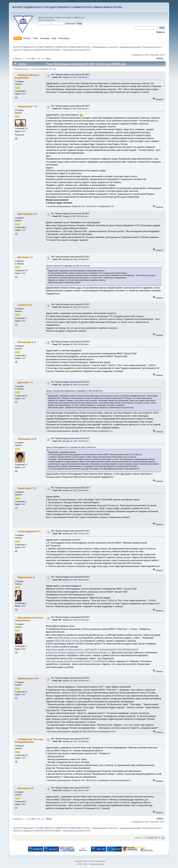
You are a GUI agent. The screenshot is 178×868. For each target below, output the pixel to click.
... (25, 59)
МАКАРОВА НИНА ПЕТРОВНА (47, 50)
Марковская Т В (28, 106)
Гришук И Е (25, 305)
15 (30, 59)
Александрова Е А (29, 531)
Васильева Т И (27, 488)
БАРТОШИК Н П (28, 214)
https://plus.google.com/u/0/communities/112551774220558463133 (77, 661)
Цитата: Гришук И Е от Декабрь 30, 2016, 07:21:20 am (68, 266)
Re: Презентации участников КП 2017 (71, 75)
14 (27, 59)
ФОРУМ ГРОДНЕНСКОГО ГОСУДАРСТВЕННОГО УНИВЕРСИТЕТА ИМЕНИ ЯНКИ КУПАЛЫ (67, 7)
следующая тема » (157, 55)
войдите (77, 17)
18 (39, 59)
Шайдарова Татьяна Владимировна (29, 740)
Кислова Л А (26, 788)
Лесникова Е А (27, 342)
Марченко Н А (26, 577)
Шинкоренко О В (28, 678)
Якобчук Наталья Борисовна (27, 76)
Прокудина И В (27, 439)
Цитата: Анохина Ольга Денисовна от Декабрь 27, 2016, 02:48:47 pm (75, 391)
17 (36, 59)
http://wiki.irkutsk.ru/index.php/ (68, 638)
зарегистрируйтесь (47, 20)
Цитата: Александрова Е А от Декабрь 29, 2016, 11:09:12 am (71, 447)
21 (44, 59)
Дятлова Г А (25, 257)
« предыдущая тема (140, 55)
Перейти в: (139, 838)
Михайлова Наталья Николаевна (29, 619)
